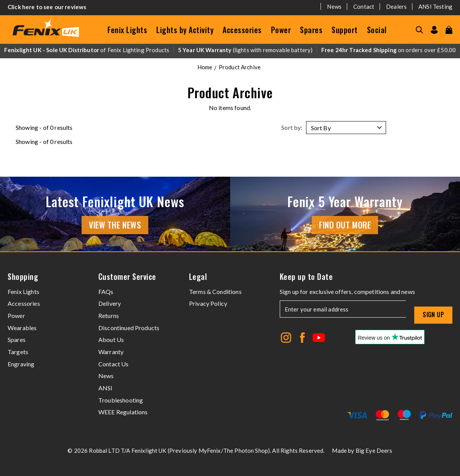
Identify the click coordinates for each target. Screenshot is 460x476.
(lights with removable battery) (245, 50)
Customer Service (127, 277)
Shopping (23, 277)
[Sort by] (346, 128)
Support (345, 30)
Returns (109, 315)
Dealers (396, 6)
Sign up (433, 315)
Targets (18, 352)
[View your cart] (449, 30)
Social (377, 30)
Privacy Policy (208, 303)
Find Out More (345, 225)
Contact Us (114, 364)
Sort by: (292, 127)
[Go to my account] (434, 30)
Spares (311, 30)
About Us (111, 339)
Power (281, 30)
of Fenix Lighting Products (87, 50)
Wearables (22, 328)
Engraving (21, 364)
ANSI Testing (435, 6)
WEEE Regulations (123, 412)
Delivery (110, 303)
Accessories (242, 30)
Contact (364, 6)
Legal (198, 277)
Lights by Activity (185, 30)
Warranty (111, 352)
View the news (115, 225)
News (334, 6)
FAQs (106, 292)
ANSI (106, 388)
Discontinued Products (129, 328)
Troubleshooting (121, 400)
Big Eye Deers (374, 450)
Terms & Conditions (215, 292)
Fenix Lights (127, 30)
